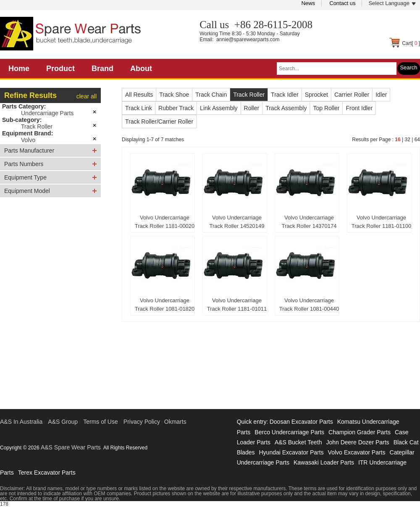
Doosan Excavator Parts (301, 422)
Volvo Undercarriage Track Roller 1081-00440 (309, 305)
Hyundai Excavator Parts (291, 452)
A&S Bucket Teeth (298, 442)
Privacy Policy (142, 422)
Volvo (28, 140)
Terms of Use (100, 422)
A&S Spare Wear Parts (71, 447)
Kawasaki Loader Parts (324, 462)
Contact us (342, 3)
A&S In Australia (21, 422)
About (141, 69)
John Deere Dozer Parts (357, 442)
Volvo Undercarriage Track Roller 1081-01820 (165, 305)
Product (60, 69)
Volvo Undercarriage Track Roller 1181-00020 (165, 222)
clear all (87, 96)
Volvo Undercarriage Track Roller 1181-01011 (237, 305)
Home (19, 69)
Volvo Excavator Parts (357, 452)
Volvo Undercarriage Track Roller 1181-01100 (382, 222)
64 (417, 140)
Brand (102, 69)
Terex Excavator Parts (47, 473)
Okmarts (175, 422)
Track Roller (37, 127)
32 (407, 140)
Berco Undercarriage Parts (289, 432)
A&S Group (63, 422)
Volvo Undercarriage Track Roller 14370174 (309, 222)
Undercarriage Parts (47, 113)
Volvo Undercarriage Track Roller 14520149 (237, 222)
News (308, 3)
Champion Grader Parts (360, 432)
